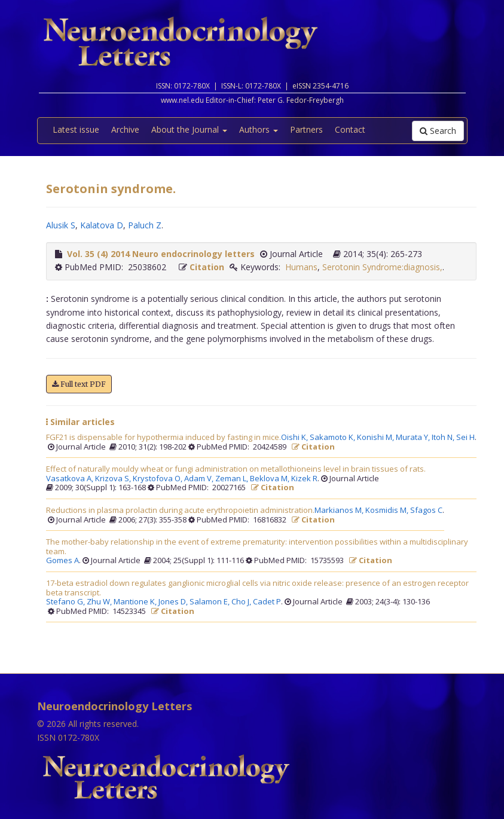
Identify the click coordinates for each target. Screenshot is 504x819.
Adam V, (200, 479)
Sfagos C (426, 511)
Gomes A (62, 561)
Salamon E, (210, 602)
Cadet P (267, 602)
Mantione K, (136, 602)
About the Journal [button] (189, 129)
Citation (207, 267)
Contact (350, 129)
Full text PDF (79, 384)
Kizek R (304, 479)
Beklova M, (271, 479)
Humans (301, 267)
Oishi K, (295, 438)
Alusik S (61, 225)
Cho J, (242, 602)
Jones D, (174, 602)
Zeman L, (233, 479)
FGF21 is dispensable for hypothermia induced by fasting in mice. (164, 438)
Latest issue (76, 129)
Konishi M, (376, 438)
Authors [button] (259, 129)
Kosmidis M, (388, 511)
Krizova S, (114, 479)
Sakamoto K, (333, 438)
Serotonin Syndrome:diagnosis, (382, 267)
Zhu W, (100, 602)
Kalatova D (102, 225)
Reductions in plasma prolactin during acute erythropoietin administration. (180, 511)
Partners (306, 129)
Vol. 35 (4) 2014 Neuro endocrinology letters (161, 254)
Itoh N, (444, 438)
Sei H (465, 438)
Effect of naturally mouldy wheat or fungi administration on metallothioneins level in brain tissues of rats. (236, 469)
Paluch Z (145, 225)
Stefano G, (66, 602)
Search (438, 131)
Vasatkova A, (71, 479)
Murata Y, (414, 438)
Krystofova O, (158, 479)
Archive (125, 129)
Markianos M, (340, 511)
